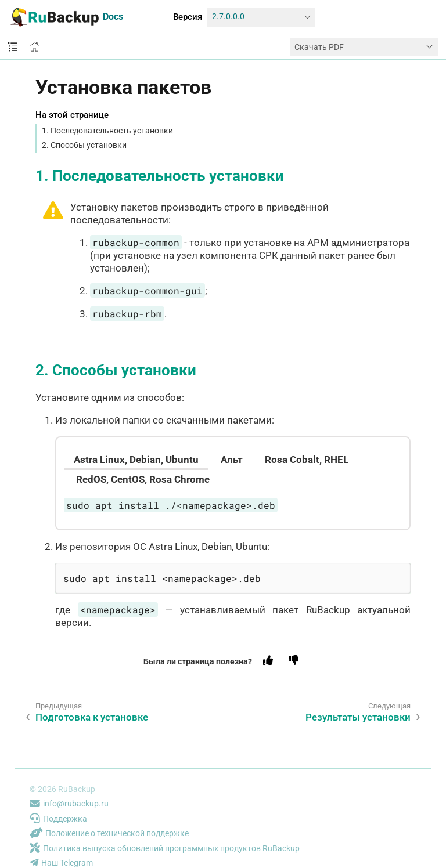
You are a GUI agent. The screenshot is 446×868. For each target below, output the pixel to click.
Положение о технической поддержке (109, 833)
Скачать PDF (319, 47)
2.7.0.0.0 (228, 17)
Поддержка (58, 819)
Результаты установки (358, 717)
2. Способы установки (84, 145)
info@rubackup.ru (69, 804)
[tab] (136, 460)
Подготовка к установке (92, 717)
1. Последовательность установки (107, 131)
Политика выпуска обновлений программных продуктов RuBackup (165, 848)
